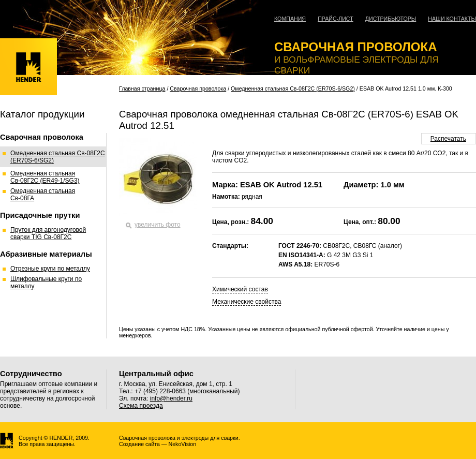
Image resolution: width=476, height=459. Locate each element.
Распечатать (448, 139)
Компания (290, 19)
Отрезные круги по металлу (50, 269)
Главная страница (142, 88)
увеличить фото (158, 225)
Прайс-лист (336, 19)
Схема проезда (141, 406)
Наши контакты (452, 19)
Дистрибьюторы (391, 19)
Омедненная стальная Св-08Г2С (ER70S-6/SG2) (293, 88)
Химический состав (240, 289)
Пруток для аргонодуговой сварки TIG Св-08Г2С (48, 233)
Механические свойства (247, 302)
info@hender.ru (171, 398)
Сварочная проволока (198, 88)
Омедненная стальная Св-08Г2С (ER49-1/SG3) (45, 177)
